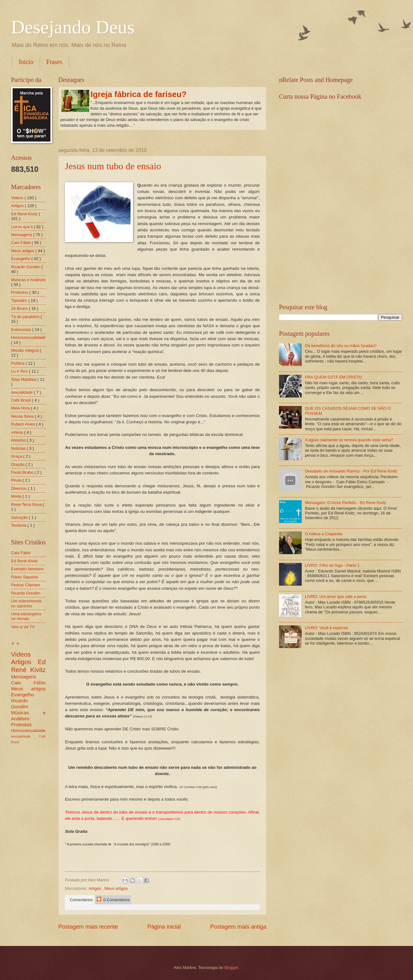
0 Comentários (113, 899)
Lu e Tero (20, 371)
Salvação (20, 517)
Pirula (17, 480)
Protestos (20, 292)
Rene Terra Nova (27, 504)
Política (18, 363)
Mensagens (22, 235)
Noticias (19, 448)
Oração (18, 464)
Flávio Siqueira (24, 577)
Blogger (231, 968)
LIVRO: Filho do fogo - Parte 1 (332, 565)
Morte (17, 496)
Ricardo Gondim (26, 267)
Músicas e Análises (28, 280)
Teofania (19, 525)
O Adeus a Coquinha (324, 534)
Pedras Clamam (26, 585)
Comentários (80, 900)
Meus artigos (116, 888)
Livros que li (22, 227)
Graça (17, 456)
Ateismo (19, 440)
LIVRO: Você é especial (326, 628)
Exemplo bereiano (27, 569)
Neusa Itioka (23, 416)
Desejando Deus (73, 27)
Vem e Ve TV (23, 627)
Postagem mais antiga (238, 927)
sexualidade (22, 392)
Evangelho (21, 259)
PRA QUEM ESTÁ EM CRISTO (333, 377)
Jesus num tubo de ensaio (113, 166)
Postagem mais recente (88, 927)
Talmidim (20, 301)
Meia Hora (21, 408)
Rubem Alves (23, 424)
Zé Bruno (20, 308)
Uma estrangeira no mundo (26, 616)
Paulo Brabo (23, 472)
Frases (54, 62)
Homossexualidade (28, 337)
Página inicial (164, 927)
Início (26, 62)
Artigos (95, 888)
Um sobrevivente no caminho (26, 603)
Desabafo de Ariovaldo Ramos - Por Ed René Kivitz (351, 471)
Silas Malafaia (24, 379)
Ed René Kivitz (25, 214)
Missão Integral (25, 350)
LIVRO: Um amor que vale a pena (335, 597)
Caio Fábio (21, 243)
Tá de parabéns (26, 317)
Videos (18, 198)
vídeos (18, 432)
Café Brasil (22, 400)
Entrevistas (22, 330)
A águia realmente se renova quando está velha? (349, 440)
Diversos (20, 488)
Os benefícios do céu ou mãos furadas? (341, 346)
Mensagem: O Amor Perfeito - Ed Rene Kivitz (346, 503)
